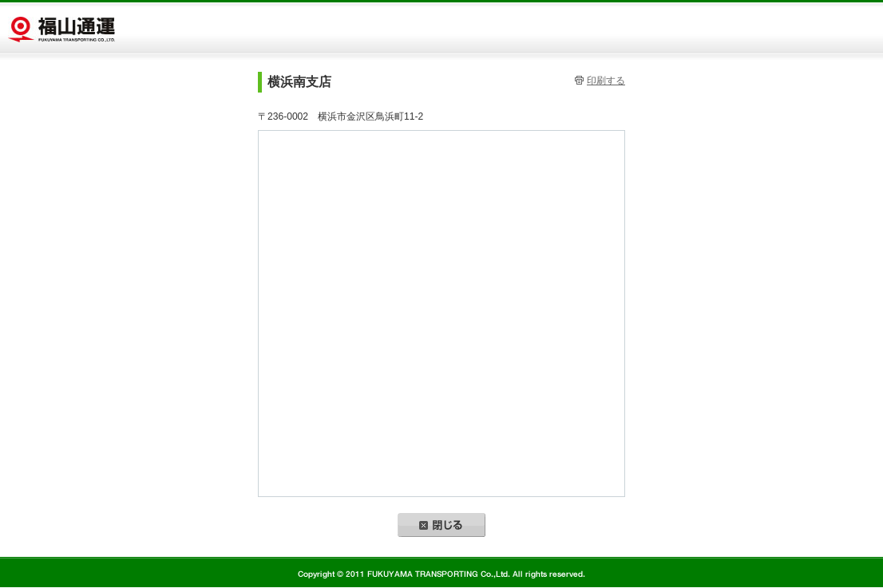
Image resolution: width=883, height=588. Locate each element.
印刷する (606, 81)
